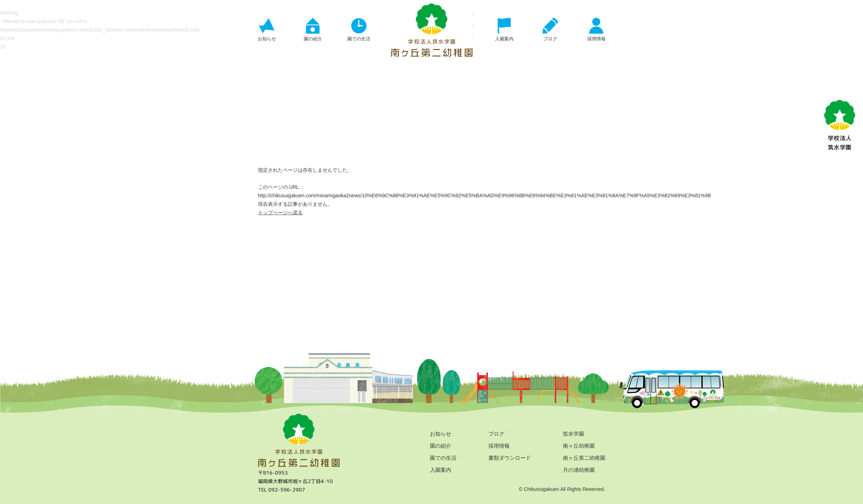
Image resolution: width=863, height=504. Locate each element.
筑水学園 (573, 434)
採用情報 (499, 446)
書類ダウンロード (510, 458)
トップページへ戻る (280, 213)
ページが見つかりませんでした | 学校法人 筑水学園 (432, 30)
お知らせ (441, 434)
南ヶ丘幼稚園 (579, 446)
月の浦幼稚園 (579, 470)
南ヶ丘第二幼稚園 (584, 458)
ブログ (496, 434)
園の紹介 (441, 446)
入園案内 (441, 470)
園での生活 (443, 458)
